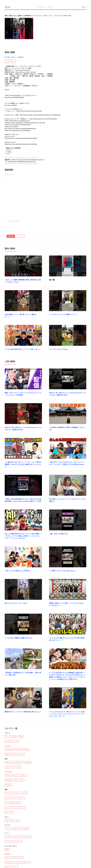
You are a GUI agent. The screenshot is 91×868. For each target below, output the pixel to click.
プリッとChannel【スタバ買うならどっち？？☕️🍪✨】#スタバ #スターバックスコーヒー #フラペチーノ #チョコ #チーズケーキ (67, 714)
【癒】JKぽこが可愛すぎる (58, 534)
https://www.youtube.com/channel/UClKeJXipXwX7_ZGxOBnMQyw (40, 115)
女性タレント (26, 863)
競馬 (7, 850)
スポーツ (21, 754)
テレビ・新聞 (9, 749)
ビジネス (16, 775)
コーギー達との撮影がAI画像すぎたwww (19, 638)
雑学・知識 (8, 775)
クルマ (13, 798)
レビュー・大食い (15, 820)
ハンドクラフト (9, 812)
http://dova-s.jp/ (31, 162)
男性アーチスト (9, 762)
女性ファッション (17, 829)
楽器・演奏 (28, 762)
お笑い (7, 858)
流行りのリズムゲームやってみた (16, 603)
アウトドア (8, 793)
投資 (22, 780)
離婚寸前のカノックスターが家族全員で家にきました (23, 712)
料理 (7, 820)
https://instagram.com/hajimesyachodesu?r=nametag (28, 123)
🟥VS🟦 (52, 280)
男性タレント (17, 863)
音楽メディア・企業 (10, 767)
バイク (13, 808)
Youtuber (8, 863)
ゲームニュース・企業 (26, 837)
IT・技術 (14, 754)
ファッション (21, 798)
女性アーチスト (19, 762)
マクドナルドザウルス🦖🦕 (58, 349)
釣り (25, 793)
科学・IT (24, 775)
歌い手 (19, 767)
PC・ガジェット (17, 793)
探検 (18, 803)
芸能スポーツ (18, 749)
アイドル (20, 858)
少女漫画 (26, 829)
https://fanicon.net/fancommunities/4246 (29, 111)
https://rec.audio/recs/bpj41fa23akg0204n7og (22, 129)
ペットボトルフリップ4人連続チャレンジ (63, 314)
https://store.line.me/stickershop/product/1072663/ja (21, 138)
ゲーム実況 (8, 837)
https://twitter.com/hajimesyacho (20, 121)
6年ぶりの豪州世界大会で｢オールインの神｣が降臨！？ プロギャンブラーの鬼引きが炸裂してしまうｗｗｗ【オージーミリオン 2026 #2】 (23, 536)
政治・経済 (26, 749)
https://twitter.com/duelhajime (21, 131)
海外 (7, 754)
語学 (16, 780)
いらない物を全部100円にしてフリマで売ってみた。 (23, 349)
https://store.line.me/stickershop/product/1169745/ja (21, 144)
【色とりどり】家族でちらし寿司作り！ (18, 571)
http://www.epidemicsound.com (34, 160)
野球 (15, 737)
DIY (7, 798)
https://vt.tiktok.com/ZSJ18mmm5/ (20, 125)
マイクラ (16, 837)
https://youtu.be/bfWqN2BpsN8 (14, 97)
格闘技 (21, 737)
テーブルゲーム (18, 842)
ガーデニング (21, 808)
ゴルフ (16, 741)
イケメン (8, 829)
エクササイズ (9, 741)
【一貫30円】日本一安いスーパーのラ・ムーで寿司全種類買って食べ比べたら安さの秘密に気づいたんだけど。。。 (23, 464)
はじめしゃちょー (9, 174)
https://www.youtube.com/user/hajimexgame (43, 119)
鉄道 (12, 803)
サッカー (8, 737)
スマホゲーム (9, 842)
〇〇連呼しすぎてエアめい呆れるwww (62, 571)
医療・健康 (8, 785)
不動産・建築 (9, 780)
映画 (14, 858)
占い (7, 808)
